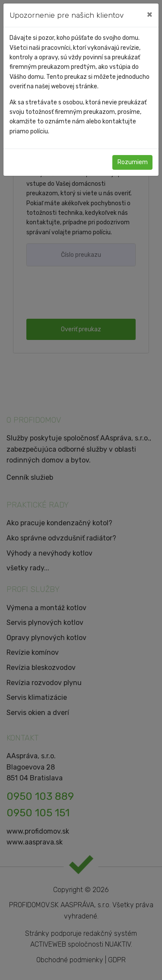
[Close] (150, 14)
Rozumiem (133, 162)
